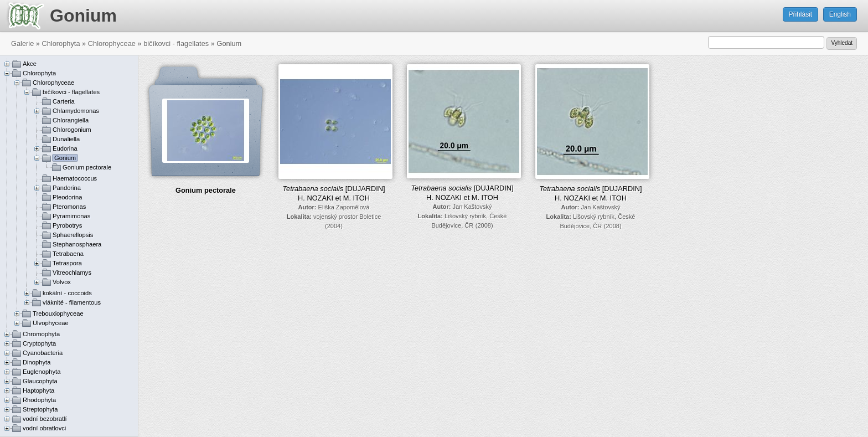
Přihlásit (801, 14)
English (840, 14)
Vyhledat (842, 43)
